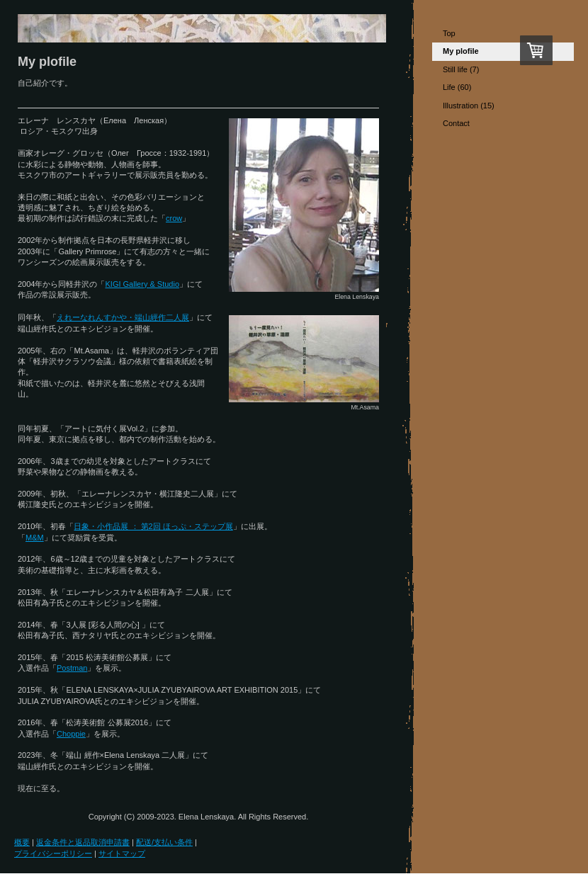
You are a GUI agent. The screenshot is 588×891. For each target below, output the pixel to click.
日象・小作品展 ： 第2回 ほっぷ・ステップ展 (153, 526)
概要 (22, 842)
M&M (35, 538)
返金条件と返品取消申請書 (83, 842)
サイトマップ (122, 853)
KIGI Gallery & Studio (142, 284)
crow (174, 218)
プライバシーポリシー (53, 853)
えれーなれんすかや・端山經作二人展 (123, 317)
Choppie (71, 734)
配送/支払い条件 (164, 842)
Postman (72, 668)
